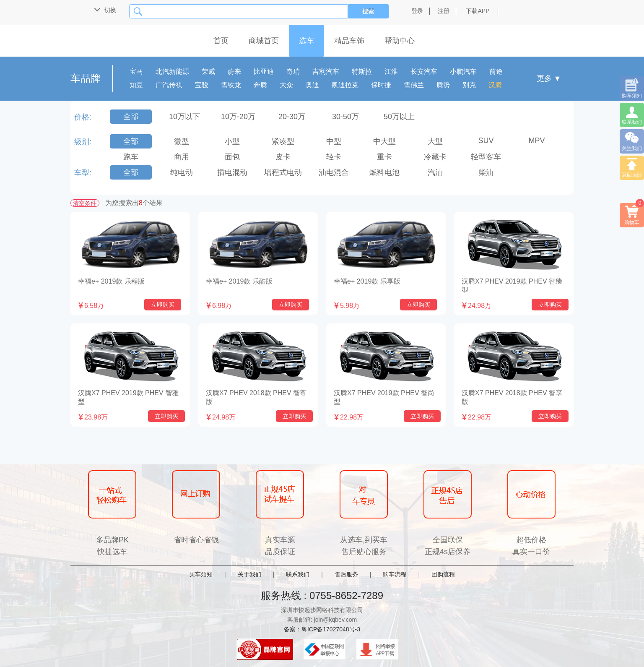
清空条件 (85, 203)
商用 (182, 157)
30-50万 (345, 117)
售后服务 (346, 574)
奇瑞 (293, 72)
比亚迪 (264, 72)
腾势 (443, 85)
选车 (306, 41)
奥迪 (312, 85)
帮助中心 (400, 41)
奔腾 (260, 85)
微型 (182, 141)
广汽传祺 (169, 85)
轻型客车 (486, 157)
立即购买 (163, 305)
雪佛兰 (414, 85)
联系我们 (298, 574)
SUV (486, 141)
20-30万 (292, 117)
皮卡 (283, 157)
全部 (131, 117)
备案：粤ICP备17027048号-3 (322, 629)
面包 (232, 157)
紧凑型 (283, 141)
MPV (536, 141)
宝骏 (202, 85)
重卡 (384, 157)
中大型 (384, 141)
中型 (334, 141)
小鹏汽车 (463, 72)
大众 (286, 85)
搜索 (368, 11)
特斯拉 (362, 72)
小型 (232, 141)
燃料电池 (384, 172)
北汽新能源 (172, 72)
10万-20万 (238, 117)
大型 (435, 141)
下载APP (478, 11)
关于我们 (249, 574)
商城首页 (264, 41)
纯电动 (182, 172)
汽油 (435, 172)
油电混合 (334, 172)
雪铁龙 (231, 85)
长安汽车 (424, 72)
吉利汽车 (326, 72)
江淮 (391, 72)
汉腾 (495, 85)
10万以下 (184, 117)
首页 (221, 41)
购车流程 (395, 574)
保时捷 (381, 85)
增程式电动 (283, 172)
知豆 (136, 85)
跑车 (131, 157)
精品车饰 (349, 41)
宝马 (136, 72)
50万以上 (399, 117)
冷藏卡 (435, 157)
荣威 (208, 72)
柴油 (486, 172)
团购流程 (443, 574)
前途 (496, 72)
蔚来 (234, 72)
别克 (469, 85)
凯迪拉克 (345, 85)
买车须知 (201, 574)
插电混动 (232, 172)
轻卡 (334, 157)
